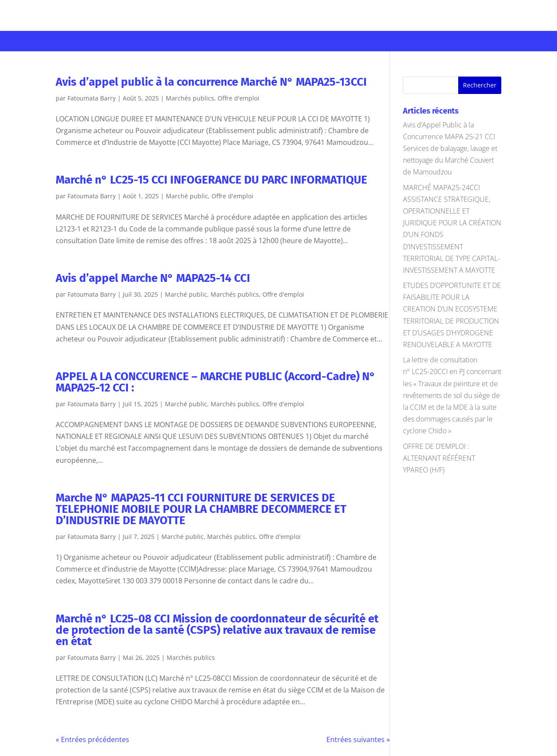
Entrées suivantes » (358, 739)
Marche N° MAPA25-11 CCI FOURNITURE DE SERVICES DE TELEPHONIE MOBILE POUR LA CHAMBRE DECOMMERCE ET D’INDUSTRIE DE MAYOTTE (201, 509)
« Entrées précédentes (92, 739)
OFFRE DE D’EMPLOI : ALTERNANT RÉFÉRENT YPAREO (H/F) (439, 458)
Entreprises (120, 40)
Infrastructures (246, 40)
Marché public (187, 196)
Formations (179, 40)
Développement (319, 40)
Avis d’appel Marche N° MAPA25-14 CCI (153, 278)
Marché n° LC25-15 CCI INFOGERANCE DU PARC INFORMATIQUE (211, 180)
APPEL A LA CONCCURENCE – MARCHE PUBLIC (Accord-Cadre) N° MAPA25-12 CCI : (216, 382)
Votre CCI (65, 40)
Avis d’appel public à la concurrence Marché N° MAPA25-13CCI (211, 82)
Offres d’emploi (456, 40)
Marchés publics (391, 40)
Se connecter (498, 11)
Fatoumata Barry (92, 98)
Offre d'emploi (238, 98)
